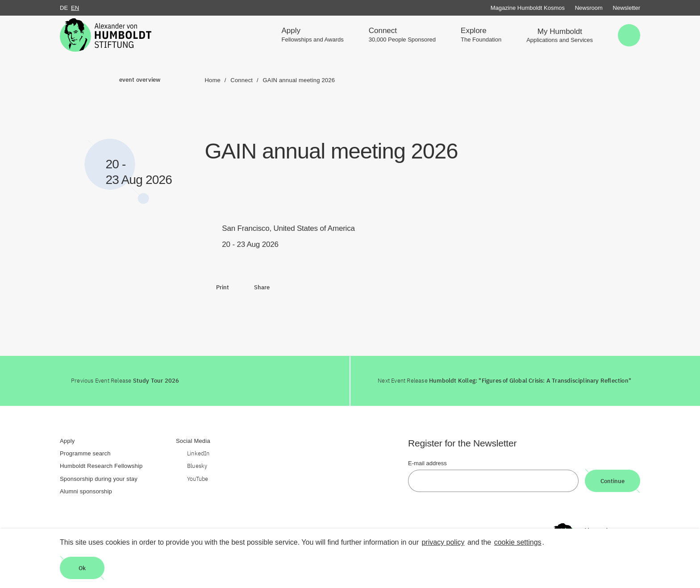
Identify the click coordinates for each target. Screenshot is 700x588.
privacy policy (443, 542)
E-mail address (427, 463)
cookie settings (518, 542)
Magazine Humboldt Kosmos (528, 8)
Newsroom (589, 8)
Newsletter (627, 8)
